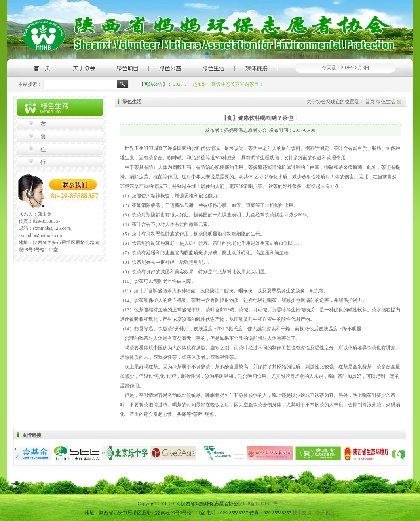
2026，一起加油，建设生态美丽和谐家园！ (219, 84)
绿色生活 (386, 102)
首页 (370, 102)
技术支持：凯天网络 (314, 513)
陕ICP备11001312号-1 (260, 504)
